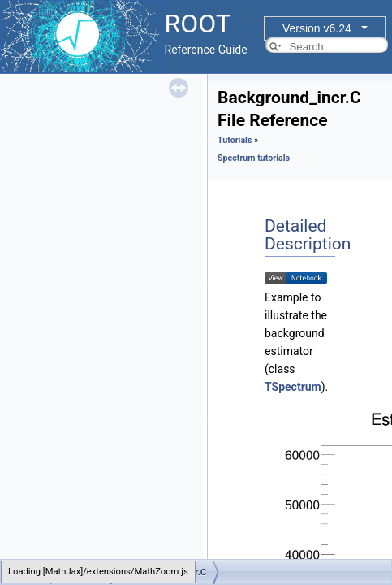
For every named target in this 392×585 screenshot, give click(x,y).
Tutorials (235, 140)
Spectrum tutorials (254, 158)
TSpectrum (293, 387)
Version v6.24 (317, 28)
